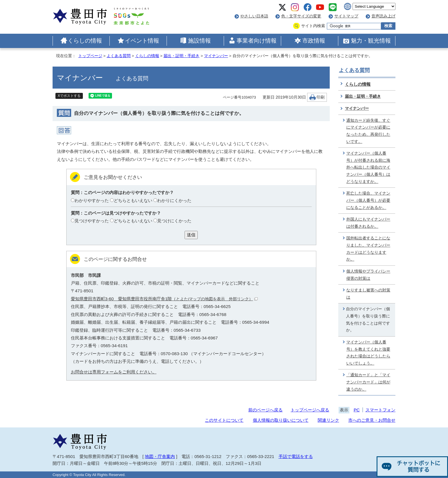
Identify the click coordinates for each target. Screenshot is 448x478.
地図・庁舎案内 (160, 456)
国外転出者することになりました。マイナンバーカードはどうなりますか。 (368, 249)
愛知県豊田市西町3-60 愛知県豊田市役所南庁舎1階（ (164, 299)
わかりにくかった (174, 200)
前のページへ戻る (265, 410)
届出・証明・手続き (181, 56)
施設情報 (199, 41)
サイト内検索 (313, 26)
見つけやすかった (92, 221)
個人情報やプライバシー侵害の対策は (368, 275)
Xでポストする (69, 96)
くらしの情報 (85, 41)
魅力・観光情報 (371, 41)
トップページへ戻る (310, 410)
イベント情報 (142, 41)
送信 (191, 235)
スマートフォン (380, 410)
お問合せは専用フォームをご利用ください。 (114, 372)
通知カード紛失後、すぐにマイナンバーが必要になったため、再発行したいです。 (368, 131)
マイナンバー (216, 56)
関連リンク (328, 420)
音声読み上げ (383, 16)
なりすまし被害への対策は (368, 294)
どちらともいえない (133, 200)
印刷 (321, 97)
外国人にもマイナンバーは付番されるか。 (368, 223)
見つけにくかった (174, 221)
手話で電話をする (296, 456)
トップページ (90, 56)
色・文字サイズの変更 (301, 16)
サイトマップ (346, 16)
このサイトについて (224, 420)
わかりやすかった (92, 200)
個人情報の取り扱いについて (281, 420)
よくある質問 (119, 56)
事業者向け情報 (257, 41)
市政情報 (314, 41)
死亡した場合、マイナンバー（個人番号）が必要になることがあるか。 (368, 200)
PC (357, 410)
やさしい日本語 (254, 16)
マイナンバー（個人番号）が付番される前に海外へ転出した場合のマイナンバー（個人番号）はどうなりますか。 (368, 167)
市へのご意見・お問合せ (372, 420)
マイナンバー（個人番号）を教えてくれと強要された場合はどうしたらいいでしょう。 (368, 353)
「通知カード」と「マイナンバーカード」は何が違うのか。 (368, 382)
